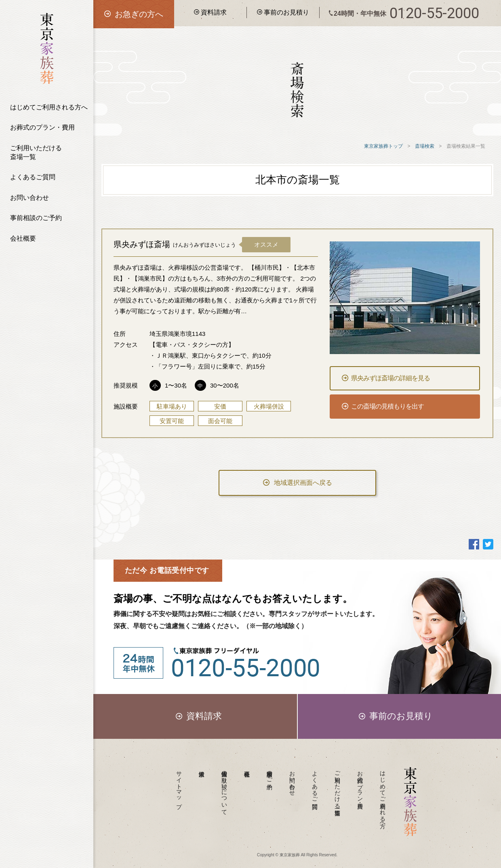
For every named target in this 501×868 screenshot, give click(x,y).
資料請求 (210, 12)
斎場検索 (425, 146)
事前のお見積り (283, 12)
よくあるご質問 (33, 177)
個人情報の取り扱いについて (224, 790)
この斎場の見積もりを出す (383, 406)
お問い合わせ (29, 198)
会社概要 (23, 238)
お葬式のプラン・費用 (42, 127)
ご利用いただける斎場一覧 (36, 152)
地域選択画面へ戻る (298, 483)
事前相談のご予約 (36, 218)
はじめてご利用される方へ (49, 107)
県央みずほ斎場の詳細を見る (386, 378)
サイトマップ (179, 786)
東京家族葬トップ (383, 146)
